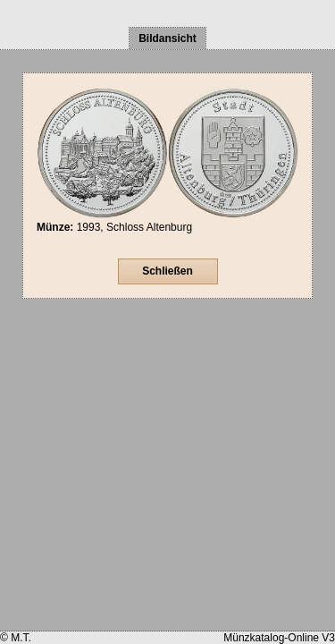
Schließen (167, 271)
